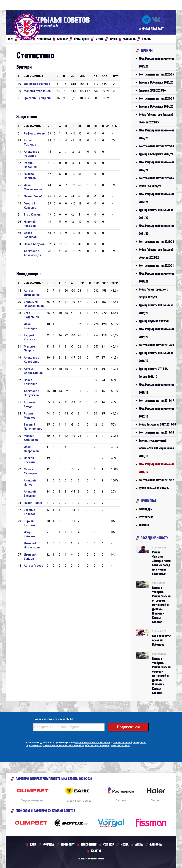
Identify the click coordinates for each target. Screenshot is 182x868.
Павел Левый (33, 196)
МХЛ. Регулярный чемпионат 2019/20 (156, 333)
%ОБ (105, 76)
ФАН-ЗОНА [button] (129, 39)
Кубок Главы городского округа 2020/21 (153, 293)
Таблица (144, 525)
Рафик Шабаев (34, 134)
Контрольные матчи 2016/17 (156, 480)
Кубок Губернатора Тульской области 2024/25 (156, 118)
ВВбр (105, 126)
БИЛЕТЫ (96, 851)
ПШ (65, 76)
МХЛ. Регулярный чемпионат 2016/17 (156, 468)
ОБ (95, 76)
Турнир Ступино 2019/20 (154, 321)
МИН (83, 76)
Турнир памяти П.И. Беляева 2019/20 (156, 309)
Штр (81, 126)
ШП (89, 126)
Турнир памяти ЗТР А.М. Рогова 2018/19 (153, 373)
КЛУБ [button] (10, 39)
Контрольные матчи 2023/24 (156, 146)
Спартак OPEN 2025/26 (152, 90)
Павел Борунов (34, 244)
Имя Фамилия (34, 76)
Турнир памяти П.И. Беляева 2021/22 (156, 214)
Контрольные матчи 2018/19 (156, 401)
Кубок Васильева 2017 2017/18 (157, 424)
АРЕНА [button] (113, 39)
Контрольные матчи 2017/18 (156, 432)
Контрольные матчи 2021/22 (156, 242)
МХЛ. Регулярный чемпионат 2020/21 (156, 277)
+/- (73, 126)
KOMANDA (48, 844)
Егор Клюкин (33, 215)
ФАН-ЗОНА (156, 844)
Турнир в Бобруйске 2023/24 (156, 154)
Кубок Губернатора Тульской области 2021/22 (156, 254)
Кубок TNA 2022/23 (150, 186)
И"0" (116, 76)
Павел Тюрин (33, 503)
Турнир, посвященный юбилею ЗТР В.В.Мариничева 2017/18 (156, 448)
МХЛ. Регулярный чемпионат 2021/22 (156, 230)
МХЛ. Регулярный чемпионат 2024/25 (156, 134)
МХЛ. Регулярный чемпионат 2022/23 (156, 198)
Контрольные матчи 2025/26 (156, 74)
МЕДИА (125, 844)
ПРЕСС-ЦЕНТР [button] (82, 39)
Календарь (145, 509)
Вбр (97, 126)
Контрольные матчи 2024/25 (156, 98)
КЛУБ (33, 844)
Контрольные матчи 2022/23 (156, 178)
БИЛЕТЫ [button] (147, 39)
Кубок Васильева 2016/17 (154, 488)
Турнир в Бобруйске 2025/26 (156, 82)
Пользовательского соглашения (93, 743)
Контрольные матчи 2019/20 (156, 345)
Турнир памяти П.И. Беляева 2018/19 (156, 357)
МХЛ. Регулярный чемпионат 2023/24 (156, 166)
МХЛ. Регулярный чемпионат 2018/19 (156, 389)
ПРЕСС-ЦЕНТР (89, 844)
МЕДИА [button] (99, 39)
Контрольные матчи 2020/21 (156, 265)
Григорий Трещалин (38, 98)
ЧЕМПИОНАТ (68, 844)
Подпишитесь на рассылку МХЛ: (54, 719)
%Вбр (115, 126)
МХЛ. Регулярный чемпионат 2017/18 (156, 412)
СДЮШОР (109, 844)
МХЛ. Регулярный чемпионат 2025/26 (156, 62)
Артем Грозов (34, 566)
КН (72, 76)
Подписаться (128, 727)
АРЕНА (139, 844)
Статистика (146, 517)
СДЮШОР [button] (62, 39)
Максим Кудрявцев (37, 91)
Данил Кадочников (37, 84)
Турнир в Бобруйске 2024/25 (156, 106)
